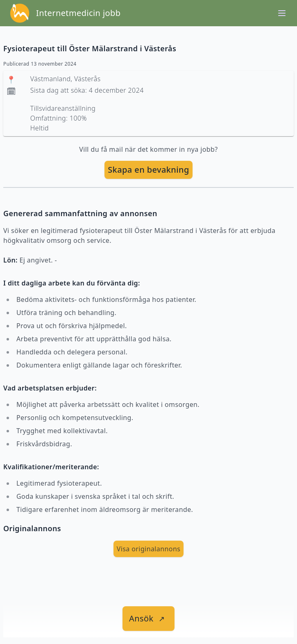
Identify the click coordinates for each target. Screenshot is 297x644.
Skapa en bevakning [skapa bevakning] (148, 170)
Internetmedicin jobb (78, 13)
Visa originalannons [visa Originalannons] (149, 549)
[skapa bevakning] (148, 170)
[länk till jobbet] (148, 619)
